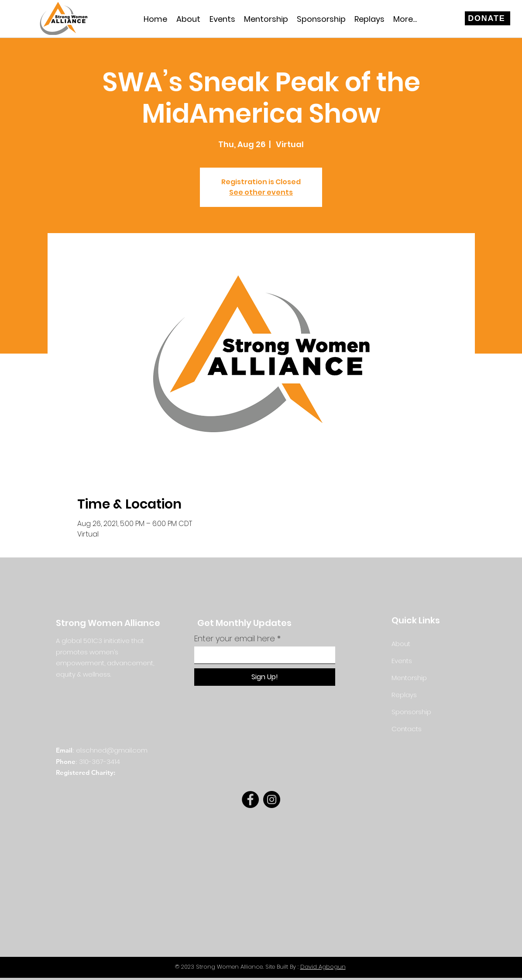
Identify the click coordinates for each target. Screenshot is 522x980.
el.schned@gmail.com (112, 750)
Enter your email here (235, 639)
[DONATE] (488, 18)
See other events (261, 192)
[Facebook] (250, 799)
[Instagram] (272, 799)
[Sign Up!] (265, 677)
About (401, 644)
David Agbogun (323, 967)
